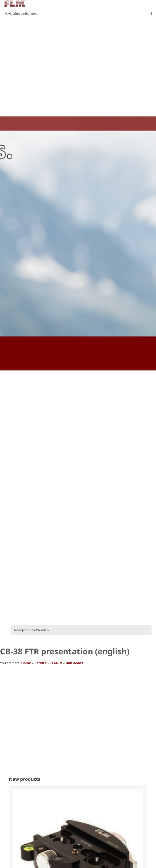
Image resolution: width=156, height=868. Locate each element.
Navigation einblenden (21, 14)
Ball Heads (74, 663)
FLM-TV (56, 663)
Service (41, 663)
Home (26, 663)
